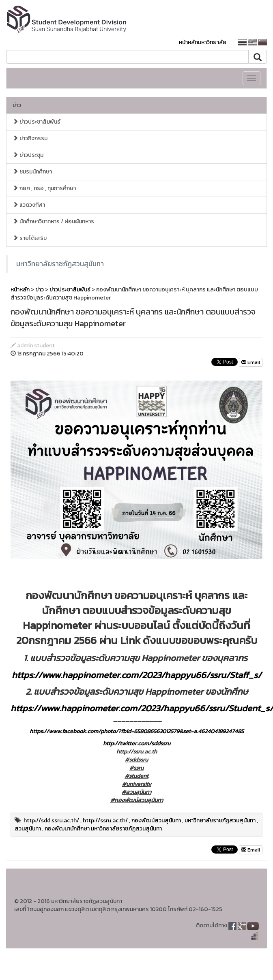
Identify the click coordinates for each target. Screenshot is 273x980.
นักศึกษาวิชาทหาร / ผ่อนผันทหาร (53, 221)
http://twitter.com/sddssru (137, 744)
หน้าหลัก (20, 290)
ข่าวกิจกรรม (30, 138)
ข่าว (17, 105)
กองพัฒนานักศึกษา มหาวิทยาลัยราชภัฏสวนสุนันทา (103, 829)
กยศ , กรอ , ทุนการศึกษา (44, 188)
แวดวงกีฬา (29, 205)
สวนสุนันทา (28, 829)
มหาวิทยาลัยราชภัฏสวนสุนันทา (60, 264)
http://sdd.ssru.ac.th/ (51, 821)
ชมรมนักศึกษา (32, 172)
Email (251, 362)
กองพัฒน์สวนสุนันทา (156, 821)
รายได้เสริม (30, 238)
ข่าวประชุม (28, 155)
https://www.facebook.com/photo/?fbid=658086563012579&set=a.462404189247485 (137, 731)
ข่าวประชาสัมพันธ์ (37, 122)
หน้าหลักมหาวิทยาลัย (203, 42)
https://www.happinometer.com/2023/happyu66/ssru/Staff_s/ (136, 675)
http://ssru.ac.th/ (105, 821)
